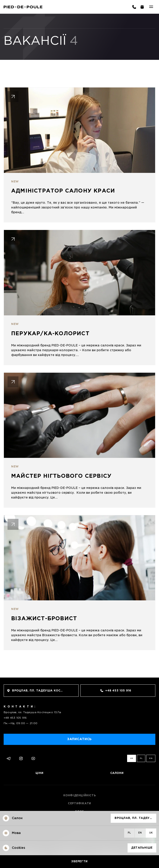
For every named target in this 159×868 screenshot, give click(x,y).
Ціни (39, 773)
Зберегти (79, 861)
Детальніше (142, 848)
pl (141, 758)
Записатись (79, 739)
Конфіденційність (80, 795)
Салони (117, 773)
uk (132, 758)
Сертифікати (79, 803)
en (151, 758)
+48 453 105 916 (15, 718)
